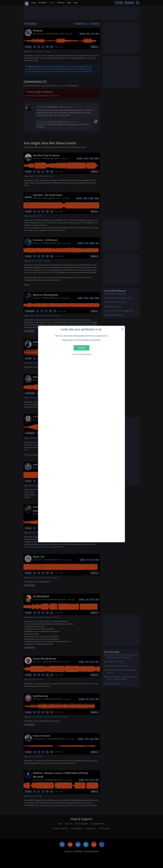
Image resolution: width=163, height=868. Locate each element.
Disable (81, 348)
